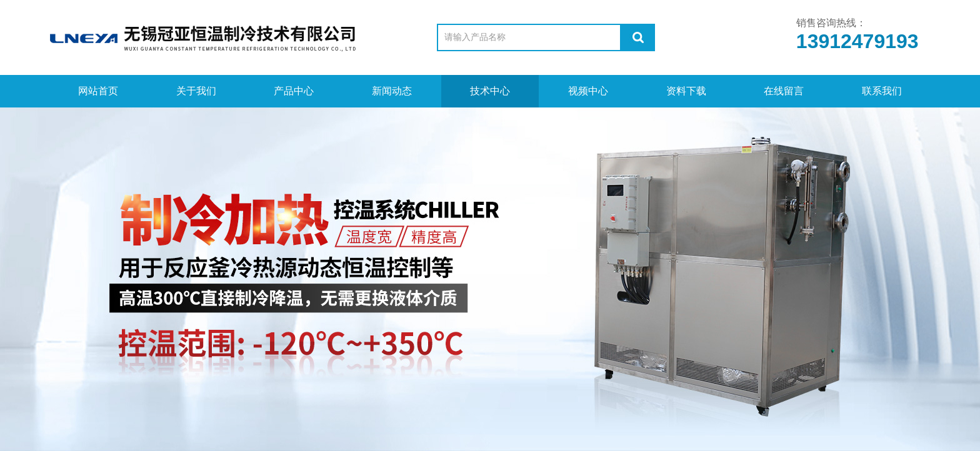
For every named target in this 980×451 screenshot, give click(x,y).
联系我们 (882, 91)
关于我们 (196, 91)
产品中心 (294, 91)
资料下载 (686, 91)
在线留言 (784, 91)
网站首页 (98, 91)
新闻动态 (392, 91)
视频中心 (588, 91)
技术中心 (490, 91)
